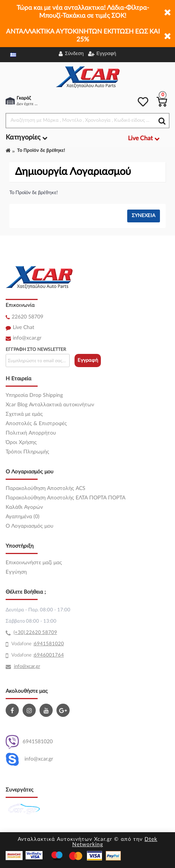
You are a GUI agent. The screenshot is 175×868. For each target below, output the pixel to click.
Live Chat (24, 328)
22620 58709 (27, 317)
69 (37, 644)
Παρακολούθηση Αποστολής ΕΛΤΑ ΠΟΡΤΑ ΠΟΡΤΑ (65, 498)
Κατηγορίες (27, 138)
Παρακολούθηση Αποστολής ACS (46, 488)
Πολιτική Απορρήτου (31, 433)
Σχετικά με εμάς (24, 414)
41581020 (52, 644)
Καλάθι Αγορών (24, 507)
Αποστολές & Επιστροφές (36, 424)
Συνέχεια (144, 216)
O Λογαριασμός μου (30, 526)
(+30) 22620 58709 (35, 633)
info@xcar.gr (27, 338)
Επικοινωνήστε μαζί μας (34, 563)
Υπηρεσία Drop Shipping (34, 395)
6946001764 (49, 655)
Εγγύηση (16, 572)
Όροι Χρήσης (21, 442)
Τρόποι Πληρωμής (27, 452)
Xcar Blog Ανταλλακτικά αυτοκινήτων (50, 405)
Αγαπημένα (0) (23, 517)
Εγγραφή (88, 361)
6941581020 (29, 742)
